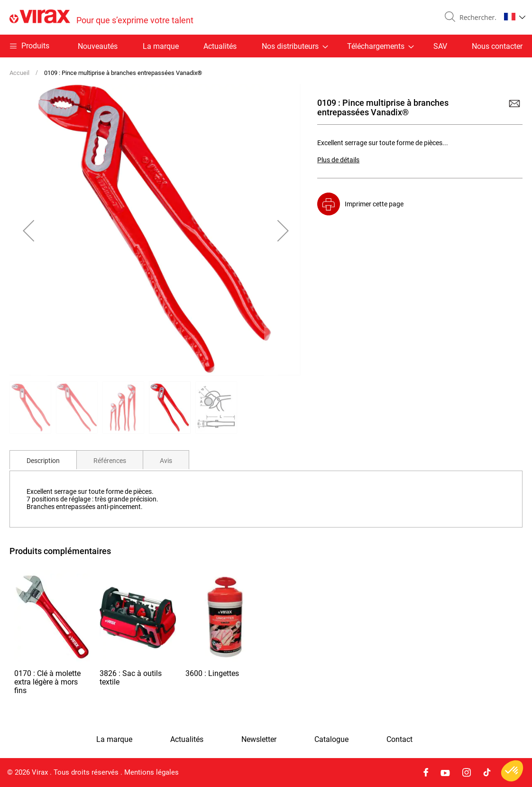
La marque (161, 46)
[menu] (266, 46)
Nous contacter (497, 46)
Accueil (19, 73)
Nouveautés (98, 46)
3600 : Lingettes (212, 673)
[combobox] (476, 18)
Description (43, 461)
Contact (399, 740)
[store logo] (101, 17)
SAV (440, 46)
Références (110, 461)
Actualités (220, 46)
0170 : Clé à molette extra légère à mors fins (47, 682)
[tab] (43, 460)
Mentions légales (151, 772)
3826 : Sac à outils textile (131, 678)
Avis (166, 461)
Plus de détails (338, 160)
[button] (515, 17)
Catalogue (331, 740)
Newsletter (259, 740)
